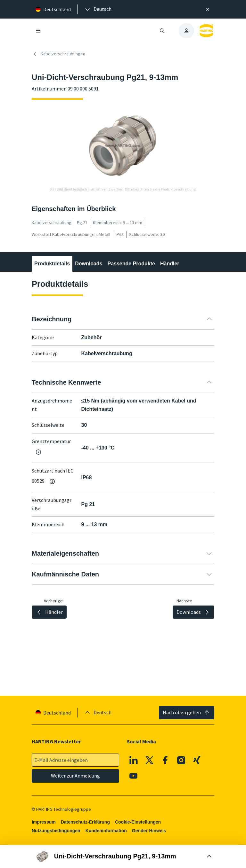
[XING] (197, 760)
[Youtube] (134, 776)
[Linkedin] (134, 760)
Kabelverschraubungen (58, 54)
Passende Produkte (131, 264)
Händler (170, 264)
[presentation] (98, 9)
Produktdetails (52, 264)
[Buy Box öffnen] (123, 856)
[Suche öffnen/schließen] (162, 31)
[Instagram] (181, 760)
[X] (150, 760)
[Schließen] (208, 9)
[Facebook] (165, 760)
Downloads (89, 264)
